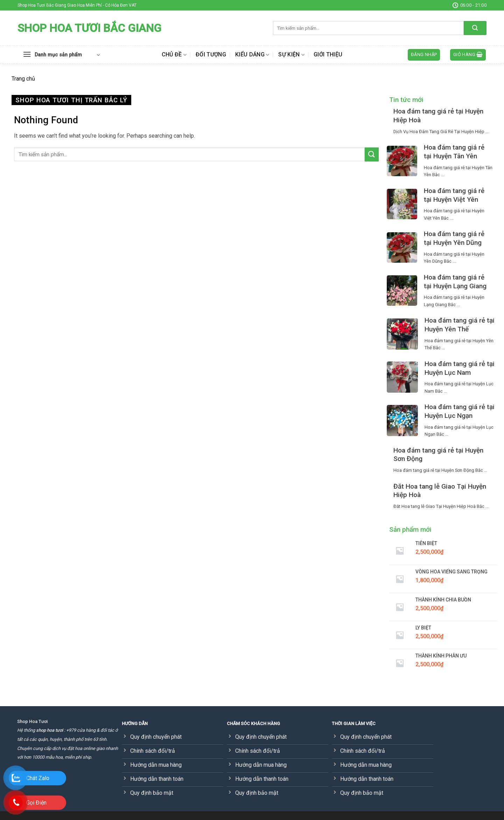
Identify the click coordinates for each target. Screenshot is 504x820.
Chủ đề (174, 55)
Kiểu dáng (252, 55)
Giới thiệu (328, 54)
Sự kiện (291, 55)
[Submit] (475, 28)
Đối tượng (211, 54)
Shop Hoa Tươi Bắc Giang (89, 28)
